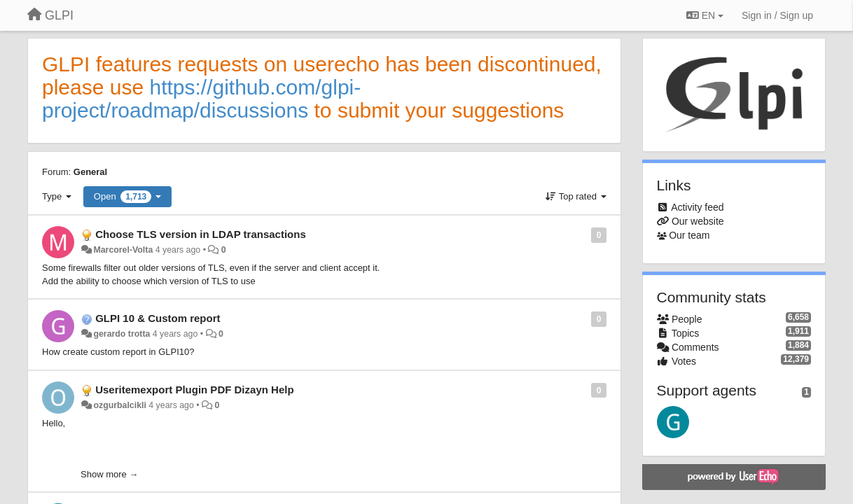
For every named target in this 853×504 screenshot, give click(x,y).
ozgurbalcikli (119, 405)
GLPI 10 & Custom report (158, 318)
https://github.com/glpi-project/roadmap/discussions (201, 99)
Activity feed (697, 207)
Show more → (109, 474)
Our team (689, 235)
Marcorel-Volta (123, 250)
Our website (698, 221)
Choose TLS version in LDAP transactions (201, 234)
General (90, 172)
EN (705, 15)
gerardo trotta (122, 334)
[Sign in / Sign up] (777, 15)
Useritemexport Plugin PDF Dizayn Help (194, 390)
